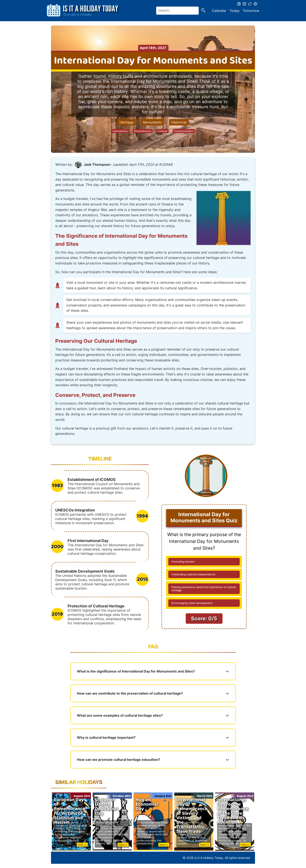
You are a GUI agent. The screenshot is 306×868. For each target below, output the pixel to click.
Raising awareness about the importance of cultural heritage (204, 589)
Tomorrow (251, 11)
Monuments (152, 122)
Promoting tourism (183, 562)
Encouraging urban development (192, 603)
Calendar (219, 11)
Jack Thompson (97, 164)
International (120, 131)
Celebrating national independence (193, 574)
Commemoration (184, 131)
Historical (179, 122)
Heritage (127, 122)
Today (234, 11)
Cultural (163, 131)
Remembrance (143, 131)
